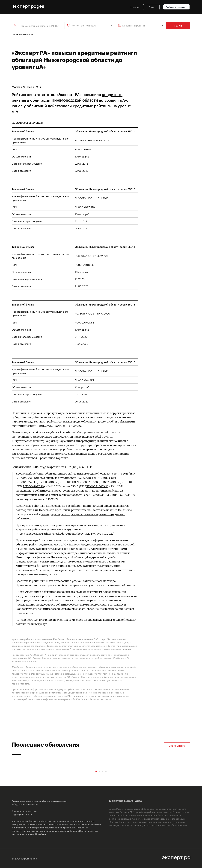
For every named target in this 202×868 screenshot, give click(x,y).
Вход (151, 7)
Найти (178, 25)
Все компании (177, 745)
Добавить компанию (176, 7)
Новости (135, 7)
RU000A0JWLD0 (27, 478)
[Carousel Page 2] (99, 771)
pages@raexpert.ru (22, 814)
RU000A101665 (89, 482)
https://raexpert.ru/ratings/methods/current (46, 534)
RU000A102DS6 (33, 487)
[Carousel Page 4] (106, 771)
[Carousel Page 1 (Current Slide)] (96, 771)
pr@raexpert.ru (50, 467)
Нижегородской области (75, 100)
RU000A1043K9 (97, 487)
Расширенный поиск (22, 34)
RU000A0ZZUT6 (26, 482)
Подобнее (40, 834)
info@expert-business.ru (25, 804)
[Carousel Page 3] (103, 771)
